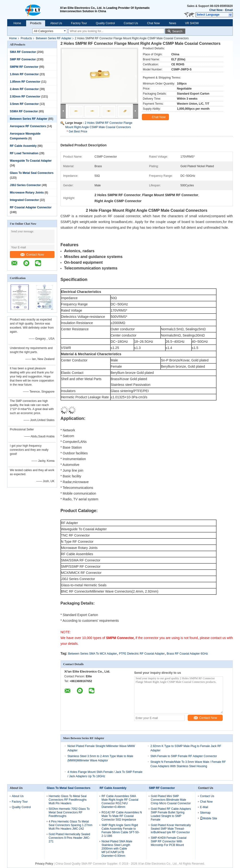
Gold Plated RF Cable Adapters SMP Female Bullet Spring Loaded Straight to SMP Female (171, 814)
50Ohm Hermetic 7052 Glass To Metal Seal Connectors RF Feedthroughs (69, 812)
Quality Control (105, 23)
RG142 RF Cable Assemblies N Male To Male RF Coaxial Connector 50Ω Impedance (122, 816)
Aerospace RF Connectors (28, 126)
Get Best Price (78, 131)
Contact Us (131, 23)
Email (229, 10)
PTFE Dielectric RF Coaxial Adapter (142, 654)
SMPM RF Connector (24, 67)
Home (17, 23)
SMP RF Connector (23, 59)
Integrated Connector (24, 200)
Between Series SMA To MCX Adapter (93, 654)
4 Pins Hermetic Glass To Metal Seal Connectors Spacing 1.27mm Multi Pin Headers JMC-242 (71, 825)
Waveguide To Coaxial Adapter (31, 161)
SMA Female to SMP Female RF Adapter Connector (184, 756)
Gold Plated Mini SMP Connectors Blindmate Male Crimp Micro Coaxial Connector (171, 800)
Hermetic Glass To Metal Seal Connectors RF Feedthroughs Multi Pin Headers (68, 800)
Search (177, 31)
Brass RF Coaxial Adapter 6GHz (187, 654)
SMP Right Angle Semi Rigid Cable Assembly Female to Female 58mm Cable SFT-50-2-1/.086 (120, 831)
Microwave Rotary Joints (27, 193)
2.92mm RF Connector (25, 97)
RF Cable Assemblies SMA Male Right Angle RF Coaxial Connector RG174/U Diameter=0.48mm (120, 802)
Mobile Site (208, 818)
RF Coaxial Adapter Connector (31, 207)
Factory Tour (79, 23)
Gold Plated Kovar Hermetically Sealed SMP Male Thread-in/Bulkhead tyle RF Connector (171, 829)
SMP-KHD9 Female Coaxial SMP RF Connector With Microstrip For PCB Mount (169, 841)
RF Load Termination (24, 153)
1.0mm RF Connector (24, 74)
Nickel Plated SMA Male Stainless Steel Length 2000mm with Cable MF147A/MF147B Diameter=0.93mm (117, 849)
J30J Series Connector (25, 185)
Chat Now (216, 10)
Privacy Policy (44, 864)
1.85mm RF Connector (25, 82)
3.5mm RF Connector (24, 104)
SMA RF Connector (23, 52)
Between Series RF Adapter (54, 38)
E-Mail (204, 807)
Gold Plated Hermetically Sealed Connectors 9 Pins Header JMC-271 (69, 838)
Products (36, 23)
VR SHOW (192, 23)
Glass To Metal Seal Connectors (32, 173)
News (173, 23)
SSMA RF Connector (24, 111)
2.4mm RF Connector (24, 89)
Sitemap (205, 813)
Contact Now (32, 254)
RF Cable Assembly (23, 146)
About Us (56, 23)
